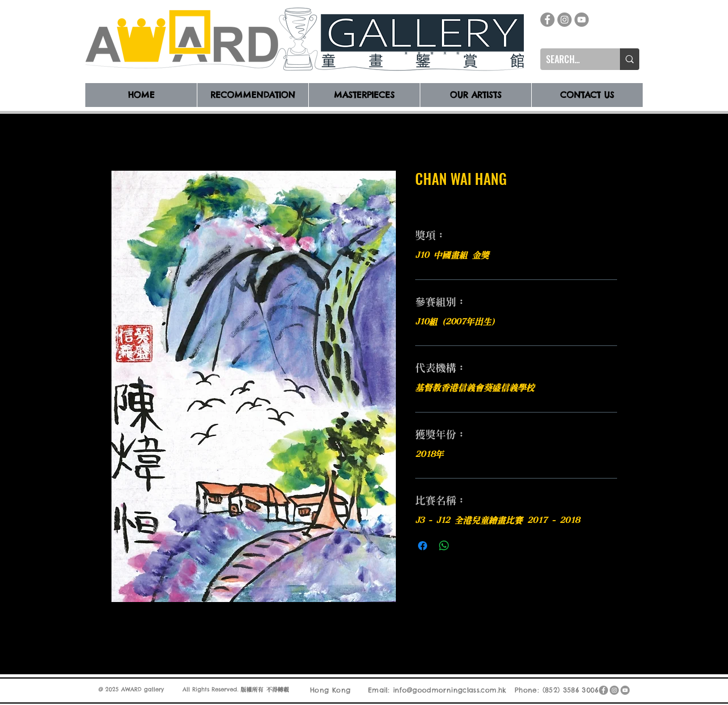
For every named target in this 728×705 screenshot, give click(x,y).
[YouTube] (582, 20)
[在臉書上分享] (423, 546)
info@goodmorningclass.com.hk (450, 690)
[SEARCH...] (571, 59)
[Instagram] (564, 20)
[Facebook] (547, 20)
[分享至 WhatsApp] (444, 546)
